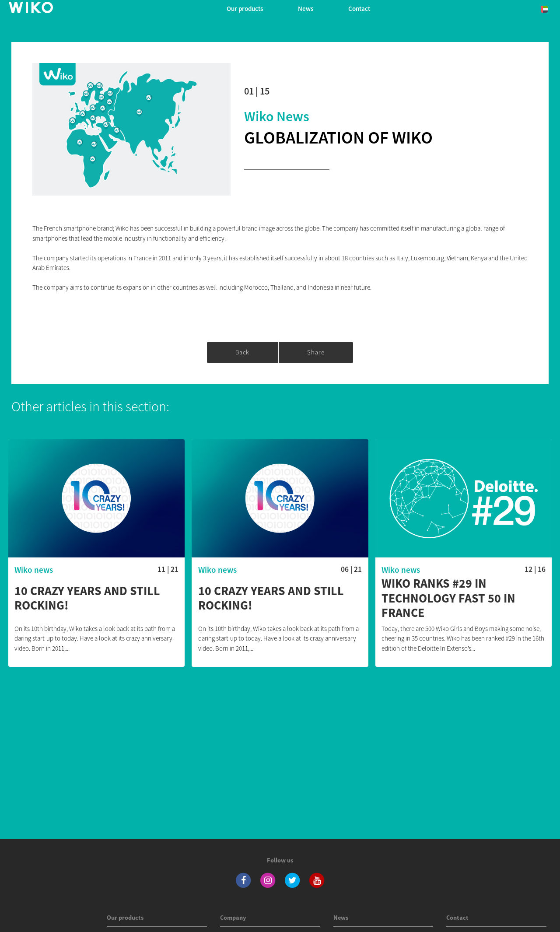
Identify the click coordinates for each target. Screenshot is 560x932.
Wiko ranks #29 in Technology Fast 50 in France (448, 598)
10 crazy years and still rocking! (87, 598)
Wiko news (277, 116)
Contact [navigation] (359, 9)
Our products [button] (245, 9)
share (316, 352)
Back (242, 352)
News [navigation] (306, 9)
